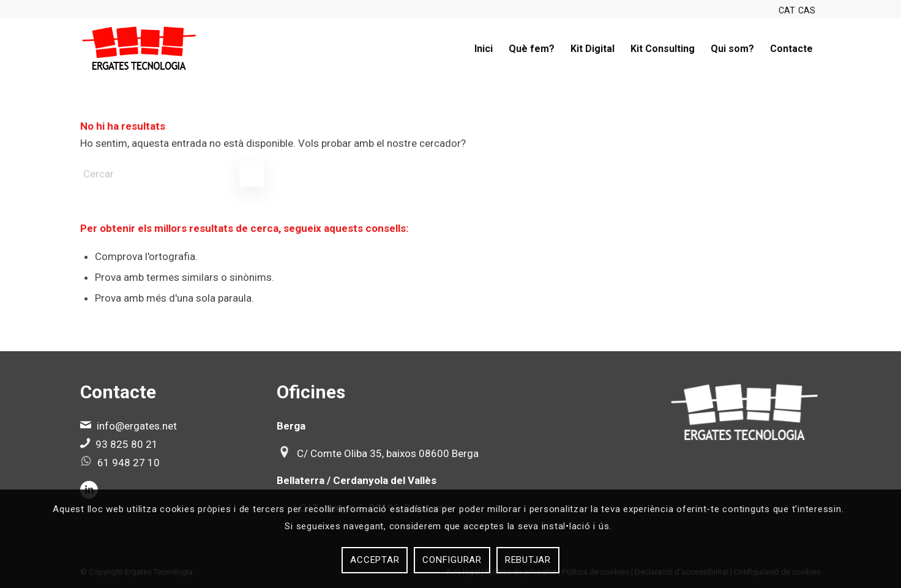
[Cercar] (172, 174)
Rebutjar (528, 560)
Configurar (452, 560)
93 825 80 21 (127, 444)
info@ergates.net (137, 426)
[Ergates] (139, 49)
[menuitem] (484, 49)
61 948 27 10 (129, 463)
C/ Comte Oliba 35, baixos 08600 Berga (388, 453)
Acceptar (375, 560)
